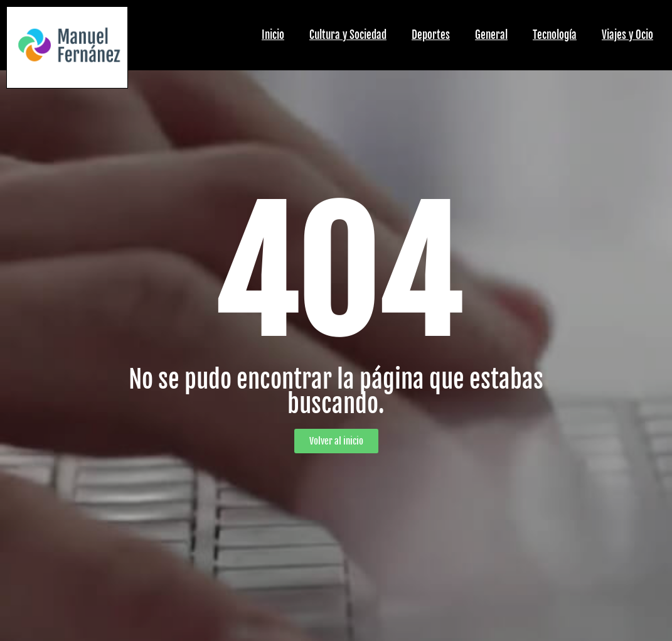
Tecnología (555, 35)
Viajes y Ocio (627, 35)
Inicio (273, 35)
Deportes (431, 35)
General (491, 35)
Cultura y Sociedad (348, 35)
